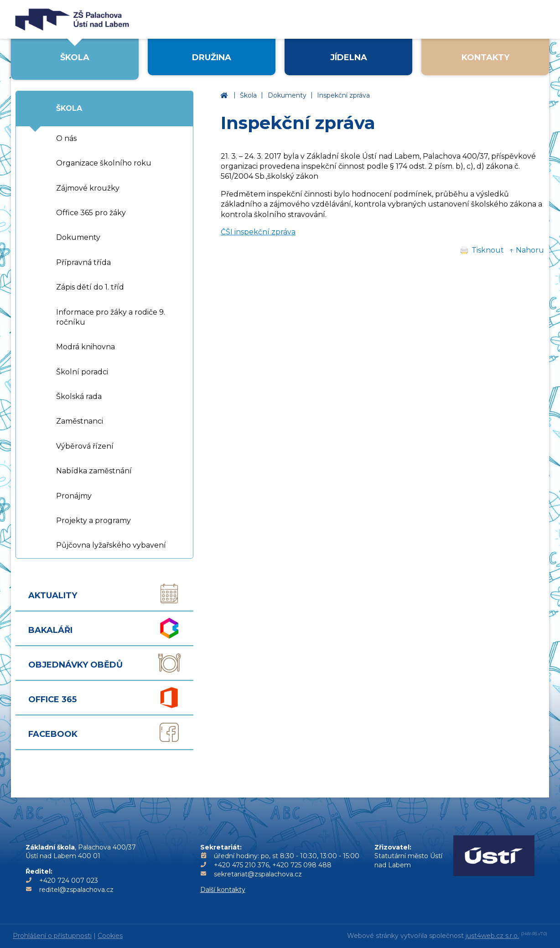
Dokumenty (287, 95)
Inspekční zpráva (343, 95)
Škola (248, 95)
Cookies (110, 936)
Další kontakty (223, 890)
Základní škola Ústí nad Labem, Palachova (226, 96)
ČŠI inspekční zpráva (258, 232)
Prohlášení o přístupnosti (52, 936)
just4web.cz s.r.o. (492, 936)
